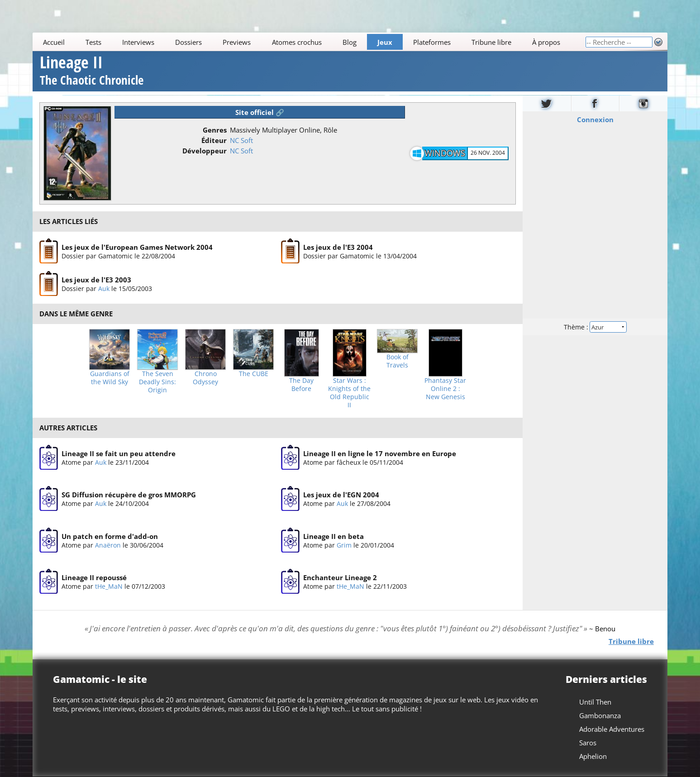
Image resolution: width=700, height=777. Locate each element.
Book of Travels (398, 361)
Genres (215, 130)
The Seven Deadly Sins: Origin (157, 382)
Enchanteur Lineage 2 (340, 577)
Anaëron (108, 545)
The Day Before (301, 385)
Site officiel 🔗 (260, 112)
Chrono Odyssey (205, 378)
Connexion (595, 119)
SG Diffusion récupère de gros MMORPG (129, 495)
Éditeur (214, 140)
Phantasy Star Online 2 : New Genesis (445, 389)
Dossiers (188, 42)
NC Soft (241, 140)
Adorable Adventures (612, 729)
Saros (588, 743)
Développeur (205, 151)
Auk (104, 288)
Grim (344, 545)
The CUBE (254, 374)
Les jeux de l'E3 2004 (338, 247)
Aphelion (593, 756)
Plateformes (432, 42)
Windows (445, 153)
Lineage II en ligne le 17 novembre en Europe (380, 453)
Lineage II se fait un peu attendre (119, 453)
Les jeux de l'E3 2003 (96, 280)
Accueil (54, 42)
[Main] (309, 42)
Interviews (138, 42)
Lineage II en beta (333, 536)
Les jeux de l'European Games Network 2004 (137, 247)
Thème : (595, 327)
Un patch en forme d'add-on (110, 536)
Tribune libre (491, 42)
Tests (93, 42)
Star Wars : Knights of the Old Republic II (349, 393)
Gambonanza (600, 715)
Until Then (595, 702)
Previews (237, 42)
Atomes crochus (297, 42)
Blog (350, 42)
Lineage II (92, 72)
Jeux (385, 42)
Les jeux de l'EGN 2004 (341, 495)
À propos (546, 42)
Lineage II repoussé (94, 577)
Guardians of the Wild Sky (110, 378)
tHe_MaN (109, 586)
